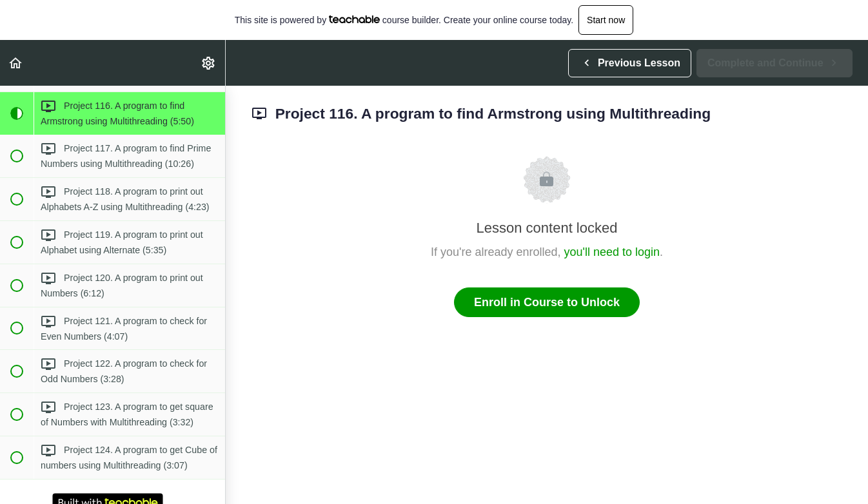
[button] (16, 63)
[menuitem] (209, 63)
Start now (606, 20)
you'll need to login (612, 252)
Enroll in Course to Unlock (547, 302)
